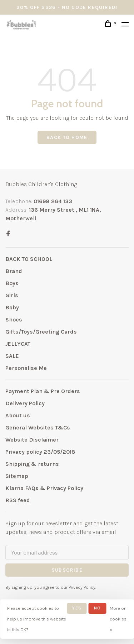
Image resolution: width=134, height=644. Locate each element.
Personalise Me (26, 368)
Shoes (14, 320)
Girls (12, 295)
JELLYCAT (18, 344)
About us (18, 415)
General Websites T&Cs (38, 427)
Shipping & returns (32, 464)
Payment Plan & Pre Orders (43, 391)
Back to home (67, 137)
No (97, 608)
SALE (12, 356)
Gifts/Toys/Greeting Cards (41, 332)
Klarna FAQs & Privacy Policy (44, 488)
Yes (77, 608)
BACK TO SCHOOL (29, 259)
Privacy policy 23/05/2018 (40, 452)
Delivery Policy (25, 403)
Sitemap (17, 476)
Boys (12, 283)
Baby (12, 307)
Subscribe (67, 570)
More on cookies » (118, 619)
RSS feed (18, 500)
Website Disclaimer (32, 440)
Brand (14, 271)
